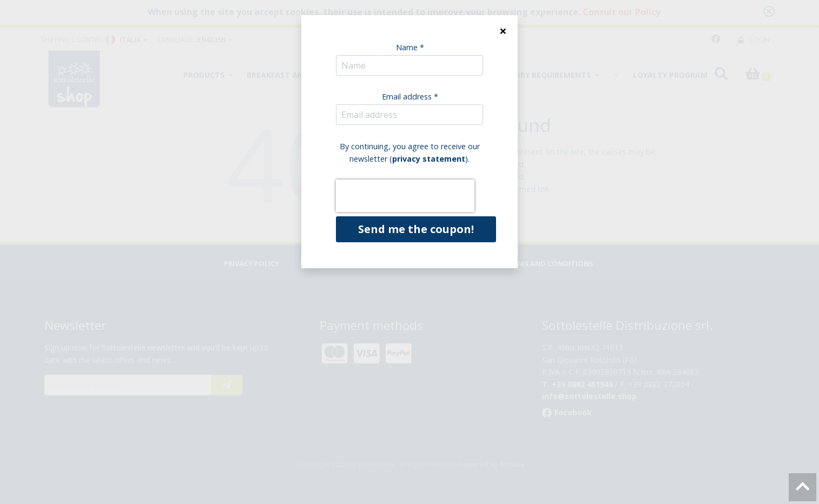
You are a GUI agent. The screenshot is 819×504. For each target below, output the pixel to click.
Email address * (410, 97)
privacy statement (429, 159)
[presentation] (405, 196)
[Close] (503, 31)
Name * (410, 47)
